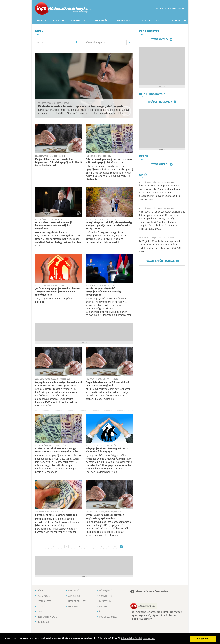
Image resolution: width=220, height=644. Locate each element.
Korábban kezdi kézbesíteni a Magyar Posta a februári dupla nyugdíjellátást (57, 450)
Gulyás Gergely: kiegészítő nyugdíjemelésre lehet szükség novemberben (103, 292)
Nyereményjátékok (47, 617)
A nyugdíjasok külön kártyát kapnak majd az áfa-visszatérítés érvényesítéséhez (59, 384)
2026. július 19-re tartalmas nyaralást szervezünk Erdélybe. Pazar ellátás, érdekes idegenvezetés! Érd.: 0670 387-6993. (160, 247)
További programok (160, 102)
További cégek (160, 39)
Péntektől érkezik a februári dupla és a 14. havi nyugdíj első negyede (81, 107)
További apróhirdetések (160, 261)
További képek (160, 164)
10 (115, 547)
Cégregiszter (78, 21)
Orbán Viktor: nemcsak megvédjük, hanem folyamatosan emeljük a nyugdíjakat (55, 226)
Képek (56, 21)
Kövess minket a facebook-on (152, 592)
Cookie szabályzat (109, 617)
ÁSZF (101, 612)
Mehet (77, 42)
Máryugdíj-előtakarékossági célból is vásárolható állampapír (107, 450)
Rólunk (103, 606)
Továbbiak (175, 21)
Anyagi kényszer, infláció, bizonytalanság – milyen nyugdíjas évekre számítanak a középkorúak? (109, 226)
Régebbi (121, 547)
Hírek (39, 21)
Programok (124, 21)
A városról (74, 596)
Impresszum (105, 601)
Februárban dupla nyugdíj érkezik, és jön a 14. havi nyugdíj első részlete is (109, 161)
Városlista (91, 9)
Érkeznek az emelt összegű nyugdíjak (56, 515)
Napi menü (74, 606)
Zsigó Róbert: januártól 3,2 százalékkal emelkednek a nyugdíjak (107, 384)
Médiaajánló (106, 591)
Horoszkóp (43, 622)
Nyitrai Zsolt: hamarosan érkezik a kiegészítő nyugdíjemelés (105, 517)
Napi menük (101, 21)
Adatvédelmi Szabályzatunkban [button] (138, 638)
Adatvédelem (106, 596)
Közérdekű (74, 591)
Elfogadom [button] (203, 638)
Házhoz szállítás (150, 21)
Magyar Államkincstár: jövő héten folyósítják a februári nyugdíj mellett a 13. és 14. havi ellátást (59, 162)
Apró (40, 612)
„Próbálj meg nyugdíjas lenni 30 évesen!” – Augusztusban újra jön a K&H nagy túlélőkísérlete (58, 292)
